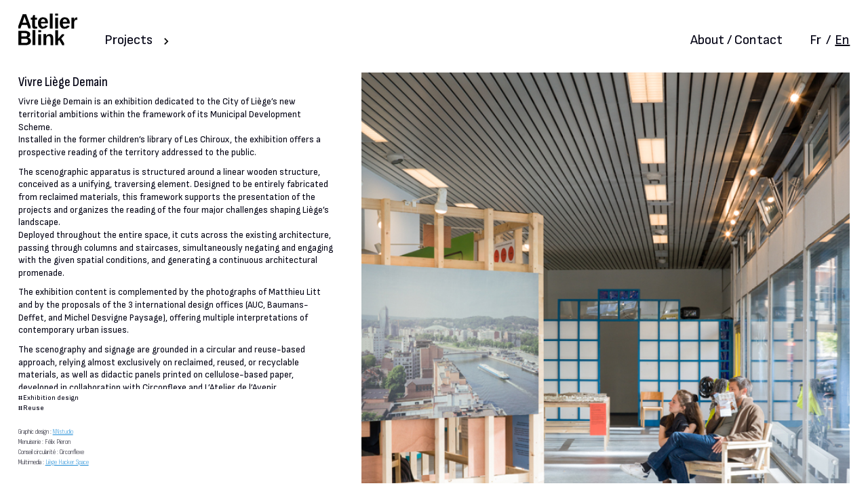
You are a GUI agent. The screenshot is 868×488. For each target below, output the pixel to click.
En (842, 40)
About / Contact (736, 40)
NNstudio (63, 431)
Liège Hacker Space (67, 462)
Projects (129, 40)
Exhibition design (51, 398)
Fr (815, 40)
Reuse (34, 408)
